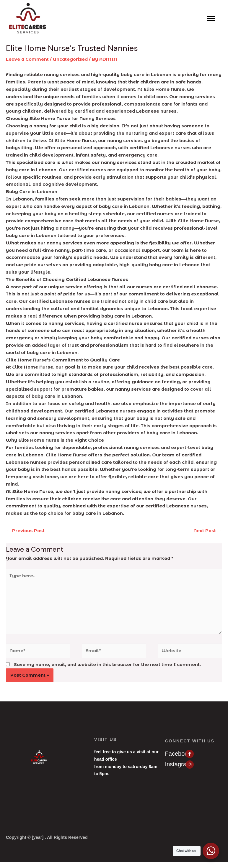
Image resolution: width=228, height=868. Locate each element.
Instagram (178, 764)
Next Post (207, 531)
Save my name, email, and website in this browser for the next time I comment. (107, 665)
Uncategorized (70, 59)
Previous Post (26, 531)
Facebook (178, 754)
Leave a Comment (27, 59)
